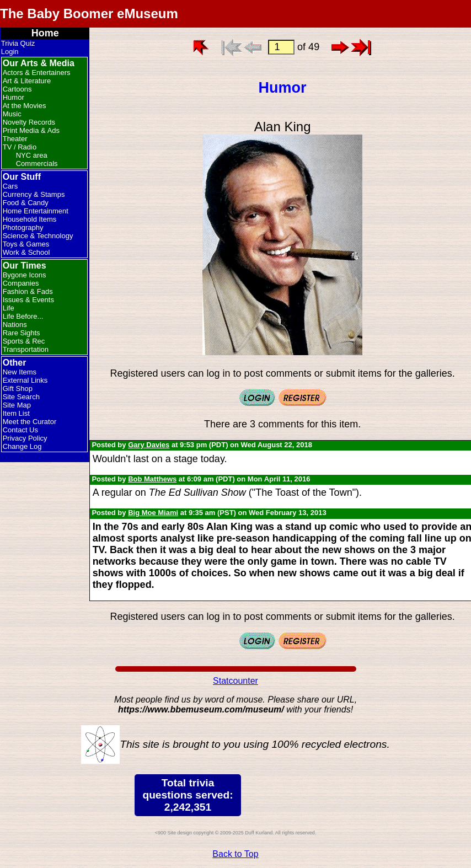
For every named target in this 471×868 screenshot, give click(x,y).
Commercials (37, 164)
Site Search (21, 397)
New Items (20, 372)
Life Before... (23, 316)
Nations (15, 325)
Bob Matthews (152, 479)
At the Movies (25, 106)
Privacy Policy (25, 438)
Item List (16, 413)
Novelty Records (29, 122)
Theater (15, 139)
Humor (14, 97)
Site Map (17, 405)
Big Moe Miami (153, 513)
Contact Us (20, 430)
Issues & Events (28, 300)
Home (45, 33)
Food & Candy (26, 203)
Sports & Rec (24, 341)
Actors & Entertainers (37, 73)
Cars (10, 186)
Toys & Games (26, 244)
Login (10, 52)
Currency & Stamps (34, 194)
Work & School (26, 252)
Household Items (30, 219)
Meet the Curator (30, 422)
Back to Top (235, 854)
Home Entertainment (36, 211)
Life (9, 308)
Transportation (26, 349)
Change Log (22, 446)
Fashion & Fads (28, 291)
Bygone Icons (25, 275)
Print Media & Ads (31, 130)
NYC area (32, 155)
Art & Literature (27, 81)
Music (12, 114)
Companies (21, 283)
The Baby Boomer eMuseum (89, 14)
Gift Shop (18, 389)
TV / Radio (20, 147)
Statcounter (235, 681)
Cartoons (17, 89)
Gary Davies (149, 445)
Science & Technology (38, 236)
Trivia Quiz (18, 43)
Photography (23, 227)
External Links (25, 380)
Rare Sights (22, 333)
